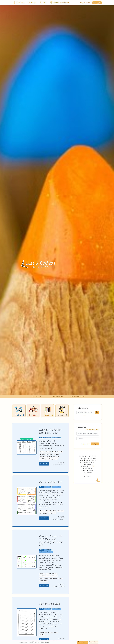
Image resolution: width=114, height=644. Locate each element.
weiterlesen (44, 464)
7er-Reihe (49, 457)
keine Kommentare (58, 465)
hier (93, 466)
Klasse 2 (48, 452)
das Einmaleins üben (51, 482)
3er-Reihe (42, 454)
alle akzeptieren (83, 642)
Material (42, 452)
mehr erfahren (44, 642)
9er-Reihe (42, 459)
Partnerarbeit (52, 513)
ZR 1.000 (55, 574)
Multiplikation (56, 437)
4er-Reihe (49, 454)
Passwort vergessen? (92, 430)
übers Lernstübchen (60, 3)
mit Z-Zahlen (43, 576)
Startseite (19, 3)
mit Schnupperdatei (52, 459)
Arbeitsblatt (43, 633)
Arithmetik (48, 437)
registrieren (85, 3)
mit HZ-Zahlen (53, 576)
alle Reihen (60, 511)
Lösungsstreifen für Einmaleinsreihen (50, 431)
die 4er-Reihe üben (49, 604)
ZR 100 (54, 452)
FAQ (43, 3)
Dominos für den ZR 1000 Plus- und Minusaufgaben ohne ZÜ (51, 541)
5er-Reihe (56, 454)
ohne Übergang (44, 578)
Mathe (41, 437)
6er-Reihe (42, 457)
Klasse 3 (48, 574)
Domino (60, 578)
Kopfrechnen (43, 513)
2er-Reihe (60, 452)
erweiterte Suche (82, 416)
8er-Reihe (56, 457)
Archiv (32, 3)
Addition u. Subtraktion (46, 552)
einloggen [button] (97, 3)
